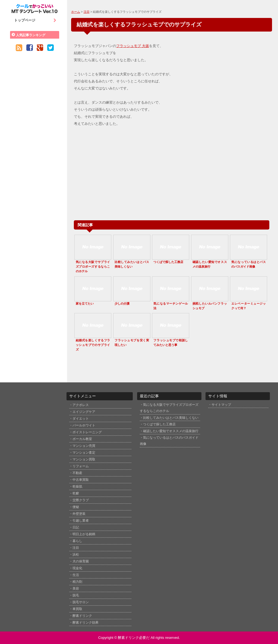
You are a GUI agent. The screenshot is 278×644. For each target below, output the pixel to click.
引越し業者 (81, 521)
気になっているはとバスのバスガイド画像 (169, 441)
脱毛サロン (81, 602)
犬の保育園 (81, 561)
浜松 (76, 555)
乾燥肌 (77, 487)
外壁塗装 (79, 514)
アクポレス (81, 405)
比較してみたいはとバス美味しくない (171, 418)
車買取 (77, 609)
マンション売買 (84, 446)
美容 (76, 589)
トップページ (35, 20)
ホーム (76, 12)
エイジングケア (84, 412)
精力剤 (77, 582)
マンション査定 (84, 453)
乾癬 (76, 493)
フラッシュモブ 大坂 (133, 46)
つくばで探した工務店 (168, 262)
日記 (76, 527)
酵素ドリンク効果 (86, 623)
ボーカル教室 (82, 439)
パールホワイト (84, 425)
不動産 (77, 473)
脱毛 (76, 595)
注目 (87, 12)
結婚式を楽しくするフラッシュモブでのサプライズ (93, 345)
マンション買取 (84, 459)
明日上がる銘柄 (84, 534)
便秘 (76, 507)
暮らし (77, 541)
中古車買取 (81, 480)
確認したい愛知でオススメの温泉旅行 (171, 431)
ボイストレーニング (87, 432)
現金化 (77, 568)
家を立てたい (85, 304)
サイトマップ (221, 405)
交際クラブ (81, 500)
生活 (76, 575)
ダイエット (81, 419)
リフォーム (81, 466)
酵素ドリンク (82, 616)
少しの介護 (122, 304)
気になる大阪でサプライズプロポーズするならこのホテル (93, 267)
